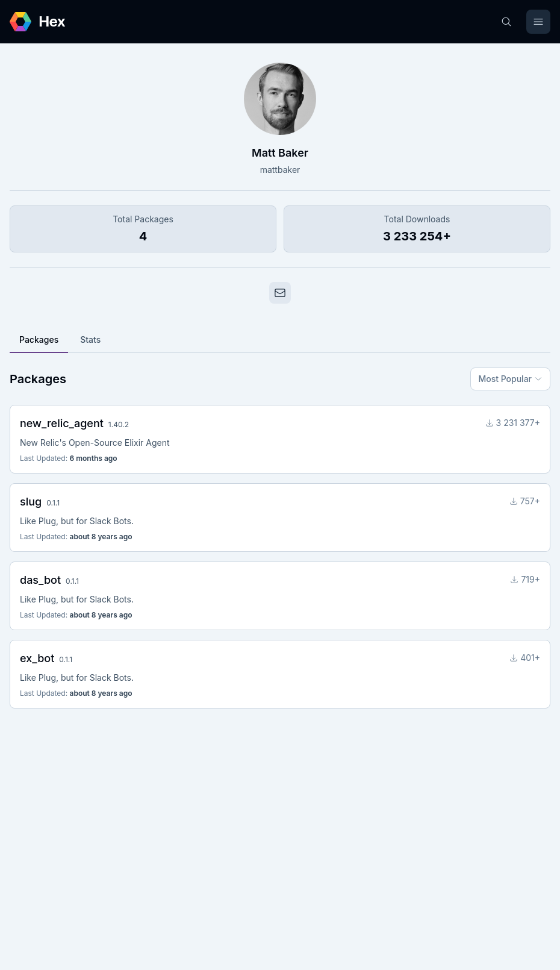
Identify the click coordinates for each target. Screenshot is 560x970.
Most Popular (510, 379)
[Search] (506, 22)
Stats (90, 339)
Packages (39, 339)
